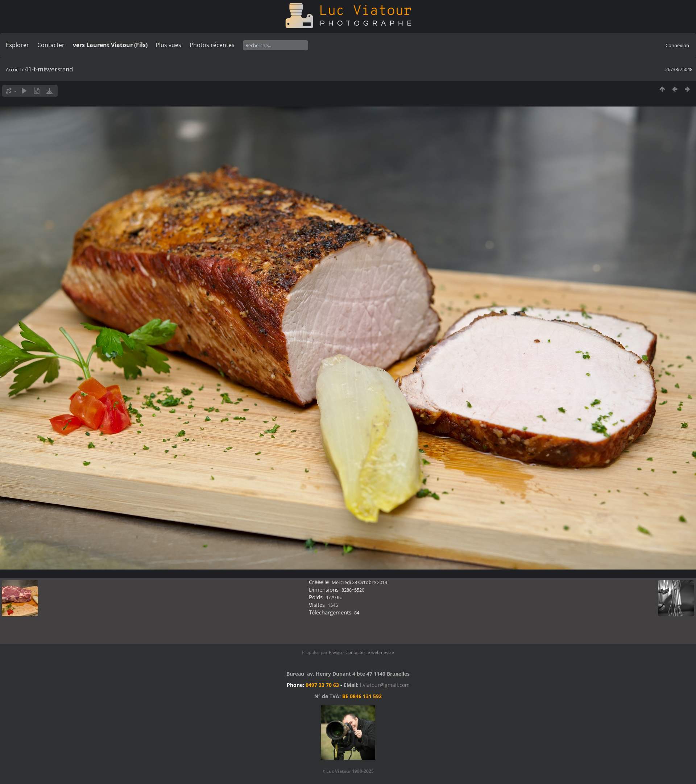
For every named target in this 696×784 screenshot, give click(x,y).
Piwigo (335, 652)
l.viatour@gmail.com (385, 685)
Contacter (51, 45)
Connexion (677, 45)
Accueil (13, 70)
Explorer (17, 45)
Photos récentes (212, 45)
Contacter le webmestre (370, 652)
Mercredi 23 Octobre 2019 (359, 582)
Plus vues (168, 45)
